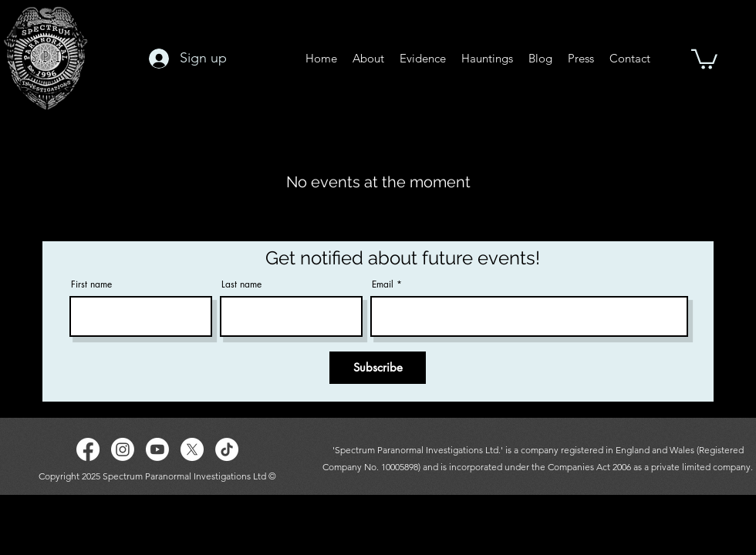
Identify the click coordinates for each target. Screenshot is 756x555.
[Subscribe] (378, 368)
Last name (241, 284)
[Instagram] (123, 449)
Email (383, 284)
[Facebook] (88, 449)
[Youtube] (157, 449)
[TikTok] (227, 449)
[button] (704, 58)
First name (91, 284)
